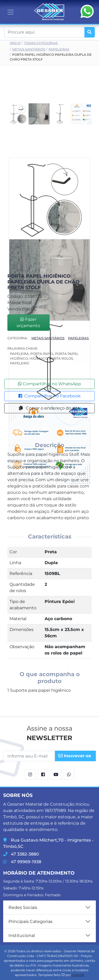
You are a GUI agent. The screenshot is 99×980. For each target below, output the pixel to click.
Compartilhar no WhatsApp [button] (49, 384)
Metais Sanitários (29, 49)
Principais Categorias (30, 921)
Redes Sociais (23, 907)
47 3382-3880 (21, 854)
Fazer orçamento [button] (28, 322)
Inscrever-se (75, 756)
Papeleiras (59, 49)
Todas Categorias (41, 43)
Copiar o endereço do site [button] (49, 408)
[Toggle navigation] (11, 12)
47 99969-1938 (22, 862)
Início (15, 43)
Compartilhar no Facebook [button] (50, 396)
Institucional (22, 935)
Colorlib (78, 975)
